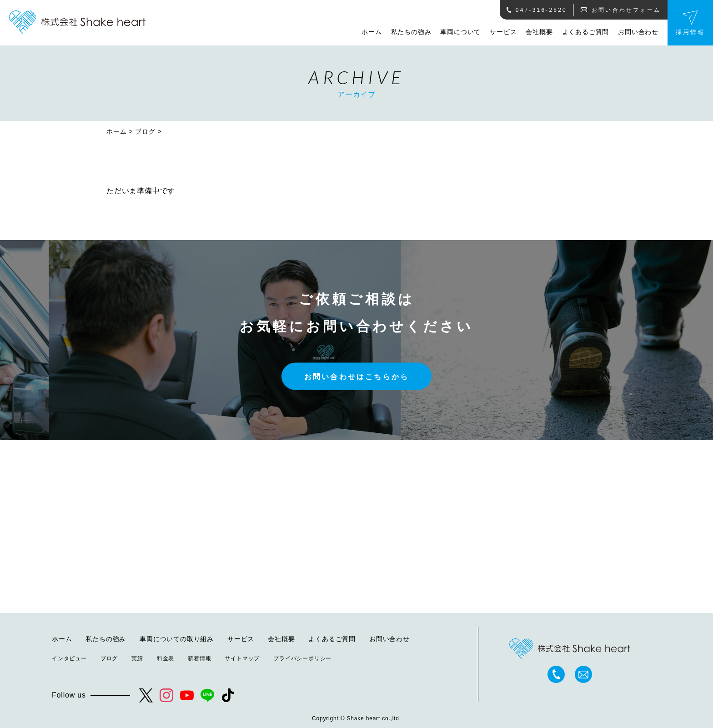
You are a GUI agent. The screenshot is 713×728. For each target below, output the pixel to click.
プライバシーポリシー (302, 658)
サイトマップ (242, 658)
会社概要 (539, 32)
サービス (503, 32)
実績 (137, 658)
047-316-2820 (537, 10)
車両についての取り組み (177, 639)
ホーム (372, 32)
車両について (460, 32)
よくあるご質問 (586, 32)
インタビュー (69, 658)
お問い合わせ (638, 32)
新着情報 (199, 658)
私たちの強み (411, 32)
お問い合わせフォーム (621, 10)
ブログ (145, 131)
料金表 (166, 658)
